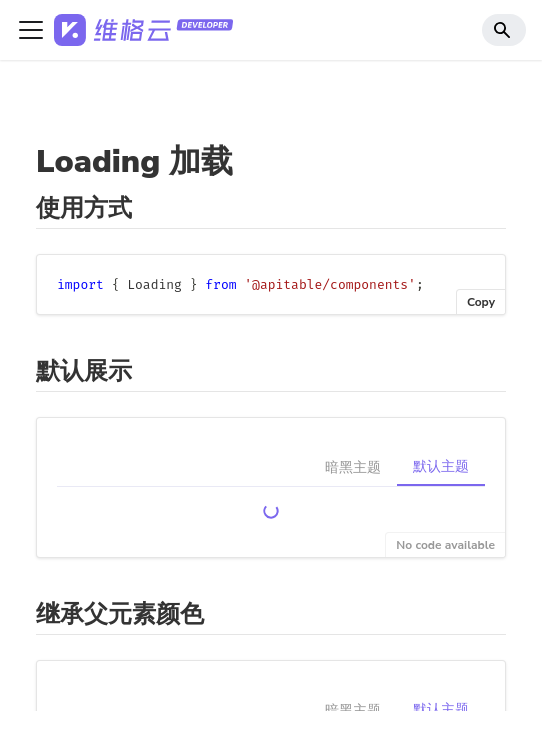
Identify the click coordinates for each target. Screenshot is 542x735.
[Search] (504, 30)
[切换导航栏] (31, 30)
